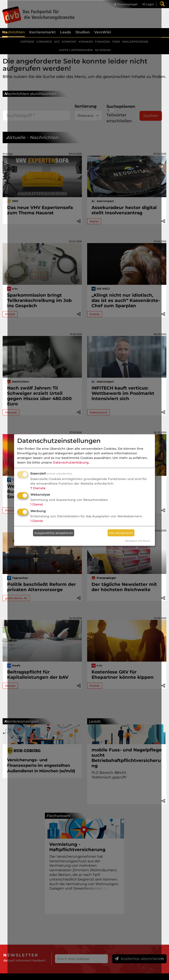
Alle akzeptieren (121, 533)
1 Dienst (37, 504)
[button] (163, 221)
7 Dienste (38, 488)
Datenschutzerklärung (71, 462)
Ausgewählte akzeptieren (54, 533)
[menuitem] (162, 4)
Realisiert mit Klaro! (138, 541)
